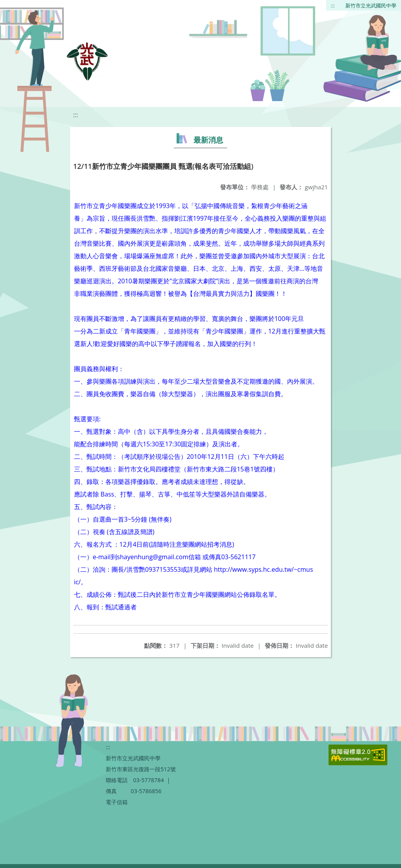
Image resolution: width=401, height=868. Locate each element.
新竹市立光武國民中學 (371, 5)
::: (333, 5)
